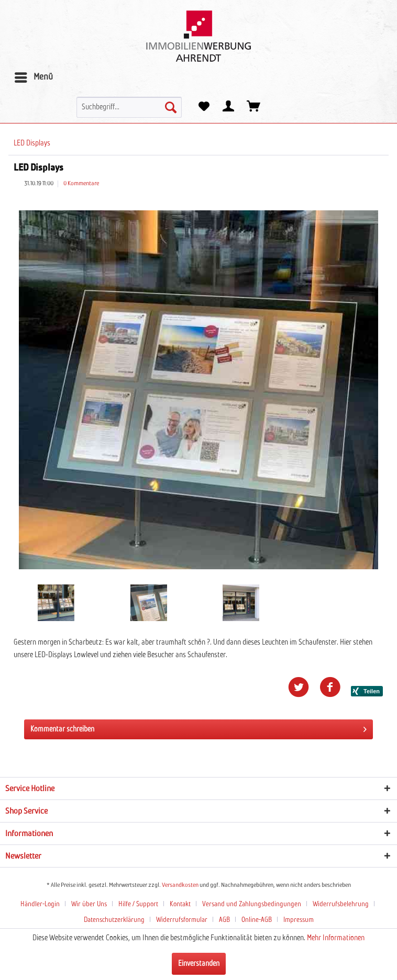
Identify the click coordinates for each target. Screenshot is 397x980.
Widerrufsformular (182, 920)
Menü (34, 75)
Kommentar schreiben (198, 727)
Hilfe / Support (138, 904)
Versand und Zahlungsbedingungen (252, 904)
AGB (224, 920)
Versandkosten (180, 885)
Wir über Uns (89, 904)
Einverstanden (199, 964)
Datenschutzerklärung (114, 920)
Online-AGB (257, 920)
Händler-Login (40, 904)
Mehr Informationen (336, 938)
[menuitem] (33, 77)
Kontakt (180, 904)
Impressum (299, 920)
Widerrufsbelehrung (341, 904)
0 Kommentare (81, 184)
